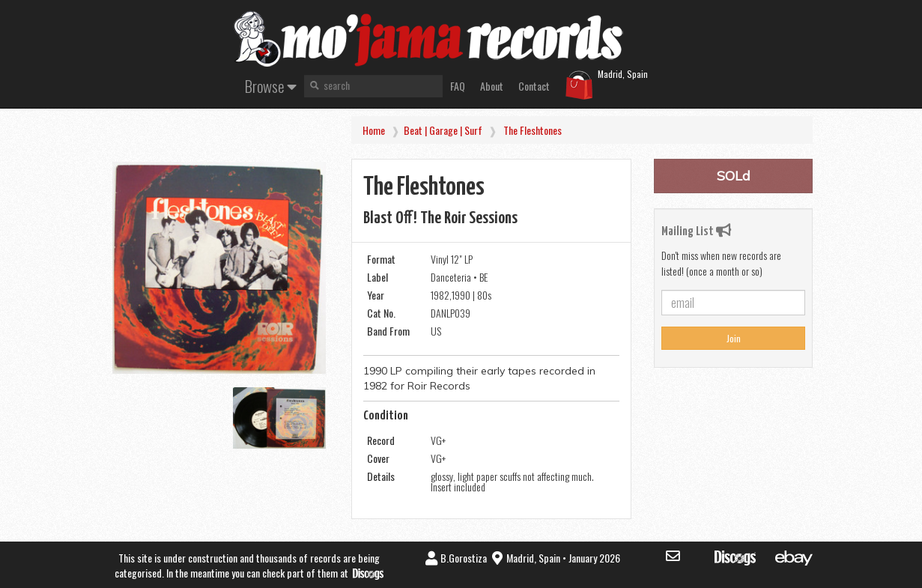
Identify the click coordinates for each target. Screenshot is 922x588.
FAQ (458, 86)
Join (734, 338)
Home (374, 130)
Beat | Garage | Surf (443, 130)
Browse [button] (271, 86)
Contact (534, 86)
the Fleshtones (533, 130)
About (492, 86)
